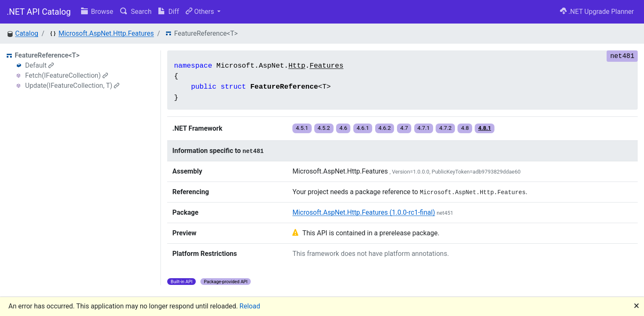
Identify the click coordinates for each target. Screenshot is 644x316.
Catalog (27, 33)
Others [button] (201, 12)
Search (136, 12)
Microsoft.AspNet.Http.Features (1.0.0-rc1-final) (364, 212)
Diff (169, 12)
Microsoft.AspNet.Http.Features (106, 33)
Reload (250, 306)
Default (39, 65)
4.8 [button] (465, 128)
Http (297, 66)
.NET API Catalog (39, 12)
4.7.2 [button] (445, 128)
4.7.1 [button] (424, 128)
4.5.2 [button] (324, 128)
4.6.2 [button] (385, 128)
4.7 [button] (404, 128)
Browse (97, 12)
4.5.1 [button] (302, 128)
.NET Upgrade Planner (597, 12)
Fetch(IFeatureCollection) (67, 75)
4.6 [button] (343, 128)
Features (327, 66)
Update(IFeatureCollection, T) (72, 86)
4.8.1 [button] (485, 128)
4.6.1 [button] (363, 128)
